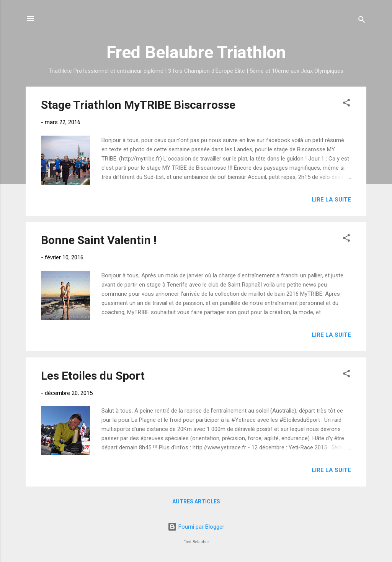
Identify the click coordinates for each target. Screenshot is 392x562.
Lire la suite (331, 200)
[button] (346, 104)
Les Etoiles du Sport (93, 376)
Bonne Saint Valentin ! (99, 240)
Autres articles (196, 501)
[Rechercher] (362, 21)
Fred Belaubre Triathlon (196, 52)
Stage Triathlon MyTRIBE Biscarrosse (138, 105)
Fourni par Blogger (196, 527)
